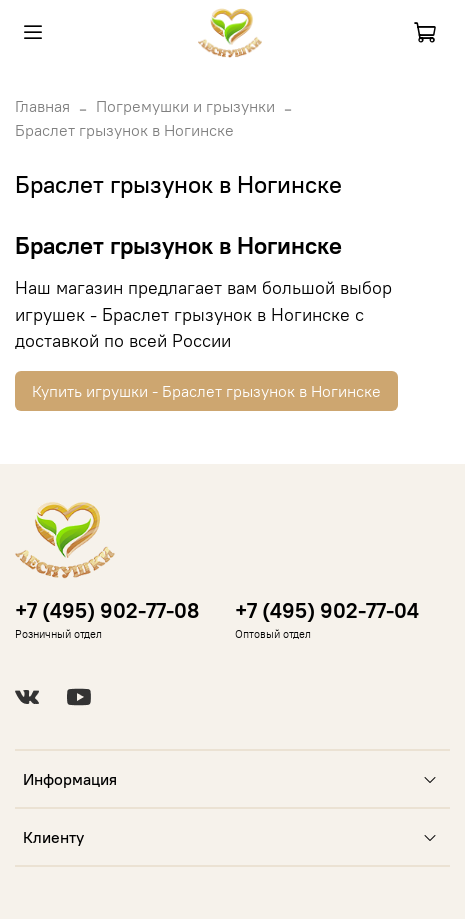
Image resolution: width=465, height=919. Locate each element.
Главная (42, 106)
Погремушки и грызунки (185, 106)
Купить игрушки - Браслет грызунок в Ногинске (206, 391)
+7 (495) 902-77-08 (107, 610)
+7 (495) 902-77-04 (327, 610)
